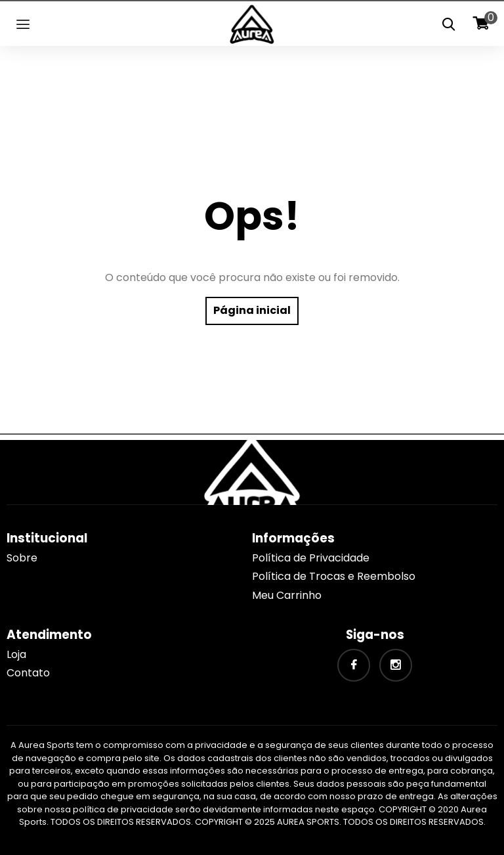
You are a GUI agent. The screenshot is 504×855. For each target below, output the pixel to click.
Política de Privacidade (311, 558)
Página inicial (252, 310)
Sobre (22, 558)
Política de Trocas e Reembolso (334, 576)
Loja (16, 654)
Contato (28, 673)
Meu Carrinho (287, 595)
